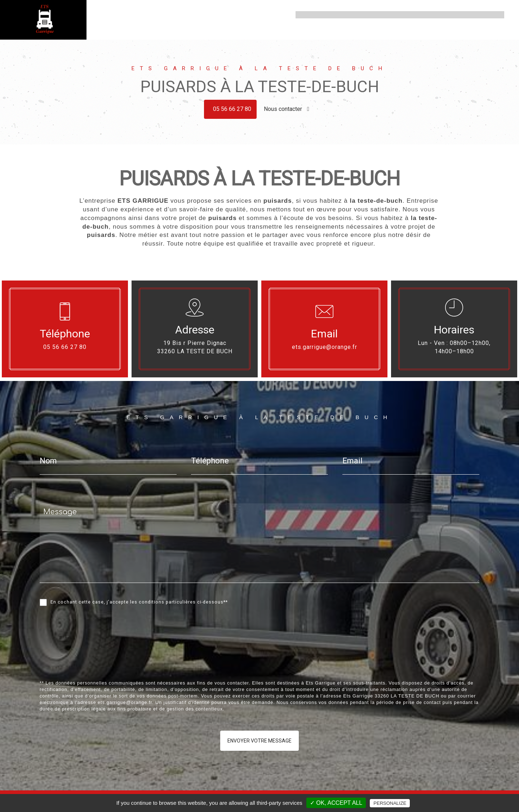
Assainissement (345, 15)
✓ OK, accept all (336, 803)
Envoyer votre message (259, 741)
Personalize (390, 803)
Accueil (309, 15)
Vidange (382, 15)
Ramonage (458, 15)
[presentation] (116, 659)
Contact (489, 15)
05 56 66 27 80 (232, 109)
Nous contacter (287, 109)
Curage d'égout (418, 15)
